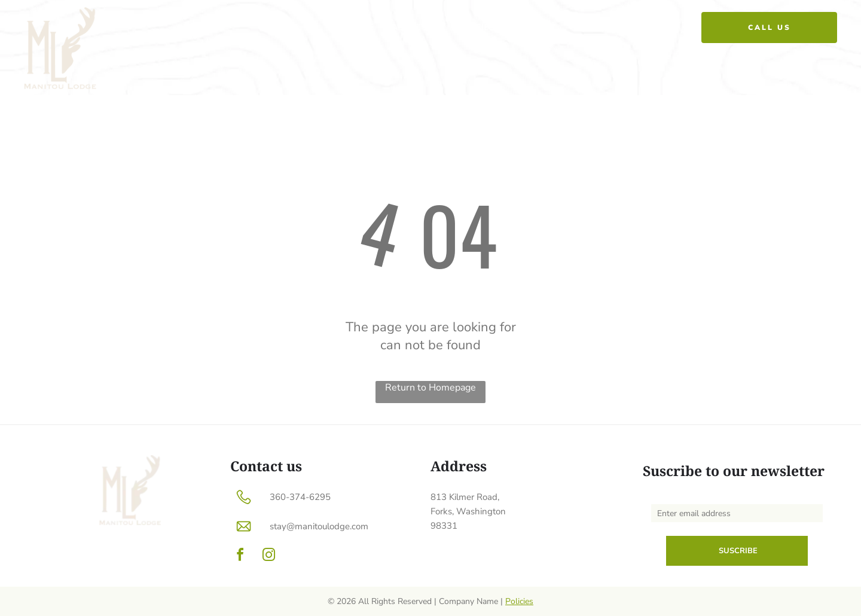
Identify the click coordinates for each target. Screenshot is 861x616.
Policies (519, 601)
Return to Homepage (430, 388)
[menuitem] (361, 27)
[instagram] (268, 556)
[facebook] (240, 556)
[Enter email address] (737, 513)
